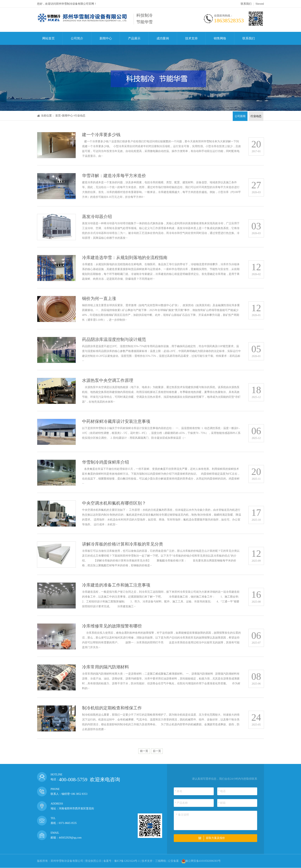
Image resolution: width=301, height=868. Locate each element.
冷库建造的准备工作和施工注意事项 (116, 585)
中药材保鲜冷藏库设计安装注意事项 (116, 421)
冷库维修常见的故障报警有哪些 (112, 626)
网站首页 (48, 38)
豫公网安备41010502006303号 (203, 861)
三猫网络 (161, 861)
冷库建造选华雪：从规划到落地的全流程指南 (125, 258)
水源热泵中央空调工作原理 (108, 380)
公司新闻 (240, 116)
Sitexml (260, 4)
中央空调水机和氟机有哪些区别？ (114, 503)
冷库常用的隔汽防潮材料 (106, 667)
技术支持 (191, 38)
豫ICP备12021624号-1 (127, 861)
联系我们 (246, 4)
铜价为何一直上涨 (99, 298)
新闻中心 (106, 38)
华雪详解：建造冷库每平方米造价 (114, 176)
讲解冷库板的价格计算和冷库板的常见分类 (123, 544)
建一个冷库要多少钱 (101, 135)
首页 (58, 116)
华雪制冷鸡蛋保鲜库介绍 (106, 462)
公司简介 (77, 38)
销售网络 (220, 38)
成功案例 (163, 38)
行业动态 (80, 116)
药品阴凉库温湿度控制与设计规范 (114, 339)
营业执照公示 (93, 861)
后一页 (157, 751)
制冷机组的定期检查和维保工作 (112, 708)
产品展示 (134, 38)
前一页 (144, 751)
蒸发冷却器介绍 (97, 217)
